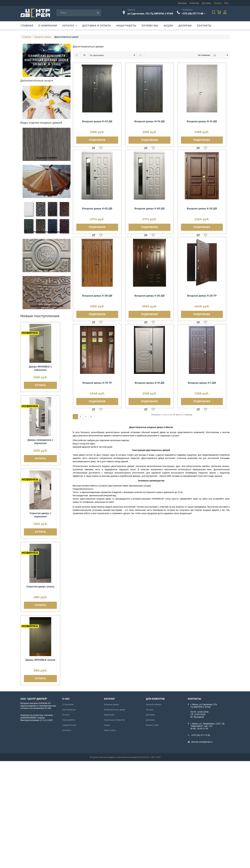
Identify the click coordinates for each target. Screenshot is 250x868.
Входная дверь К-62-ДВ (97, 209)
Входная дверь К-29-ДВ (202, 209)
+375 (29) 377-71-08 (192, 14)
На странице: (204, 55)
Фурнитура (109, 715)
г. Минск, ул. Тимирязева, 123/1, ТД (207, 724)
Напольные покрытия (114, 720)
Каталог (69, 26)
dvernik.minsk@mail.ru (202, 742)
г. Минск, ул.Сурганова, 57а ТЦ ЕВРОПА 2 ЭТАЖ (204, 706)
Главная (27, 26)
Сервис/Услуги (69, 725)
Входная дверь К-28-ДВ (97, 296)
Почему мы (150, 26)
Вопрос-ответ (152, 725)
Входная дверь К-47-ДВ (97, 121)
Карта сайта (110, 730)
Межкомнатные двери (115, 710)
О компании (48, 26)
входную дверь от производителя (113, 499)
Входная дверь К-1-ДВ (202, 383)
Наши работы (126, 26)
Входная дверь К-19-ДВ (149, 383)
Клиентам (194, 3)
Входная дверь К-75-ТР (97, 383)
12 (215, 55)
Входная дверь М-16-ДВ (149, 121)
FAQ (226, 3)
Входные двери (43, 37)
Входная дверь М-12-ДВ (202, 121)
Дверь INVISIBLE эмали (40, 660)
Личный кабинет (154, 704)
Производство (69, 710)
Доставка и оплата (97, 26)
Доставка (207, 3)
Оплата (217, 3)
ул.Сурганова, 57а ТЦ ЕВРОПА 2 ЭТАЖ (150, 14)
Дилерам (182, 3)
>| (91, 417)
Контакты (204, 26)
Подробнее (97, 140)
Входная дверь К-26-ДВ (149, 296)
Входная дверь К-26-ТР (202, 296)
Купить (40, 385)
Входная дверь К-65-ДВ (149, 209)
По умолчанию (97, 55)
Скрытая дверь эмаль (40, 587)
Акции (168, 26)
